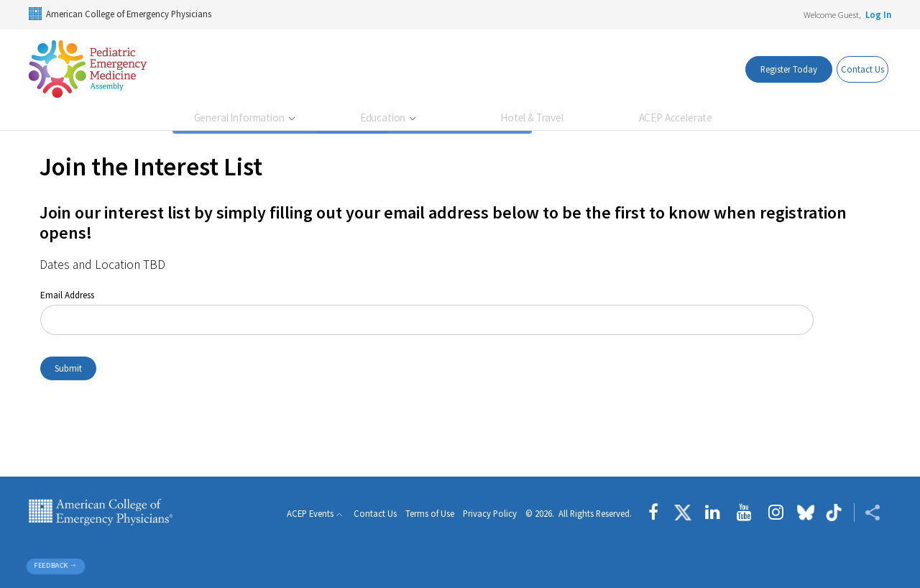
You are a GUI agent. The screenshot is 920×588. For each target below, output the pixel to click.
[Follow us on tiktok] (834, 513)
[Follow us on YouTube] (744, 513)
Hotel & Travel (532, 118)
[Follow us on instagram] (776, 513)
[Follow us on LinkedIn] (713, 513)
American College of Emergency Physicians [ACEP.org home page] (101, 513)
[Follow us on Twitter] (683, 513)
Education (384, 118)
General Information (240, 118)
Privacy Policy (490, 514)
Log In (878, 14)
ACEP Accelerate (676, 118)
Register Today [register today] (767, 69)
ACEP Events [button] (310, 514)
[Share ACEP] (867, 513)
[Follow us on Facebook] (657, 513)
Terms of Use (430, 514)
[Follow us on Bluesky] (806, 513)
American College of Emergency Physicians (120, 14)
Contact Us (855, 69)
